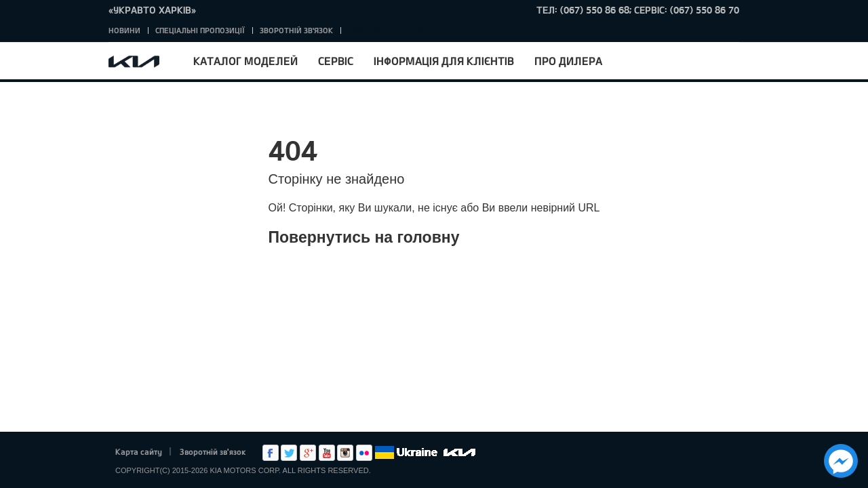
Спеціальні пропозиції (200, 30)
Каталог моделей (245, 61)
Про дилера (568, 61)
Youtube (327, 453)
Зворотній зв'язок (296, 30)
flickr (364, 453)
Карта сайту (139, 451)
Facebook (271, 453)
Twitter (289, 453)
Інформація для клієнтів (444, 61)
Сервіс (336, 61)
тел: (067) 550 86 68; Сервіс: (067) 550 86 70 (638, 10)
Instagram (345, 453)
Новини (124, 30)
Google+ (308, 453)
